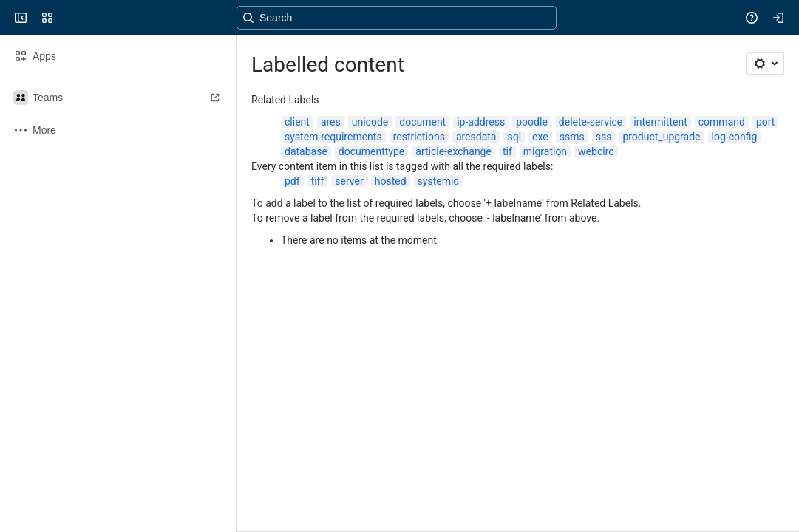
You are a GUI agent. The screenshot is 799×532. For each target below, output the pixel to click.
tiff (318, 181)
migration (545, 151)
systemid (439, 181)
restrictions (419, 137)
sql (514, 137)
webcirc (596, 151)
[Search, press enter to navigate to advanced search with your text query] (397, 18)
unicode (370, 122)
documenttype (371, 151)
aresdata (476, 137)
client (297, 122)
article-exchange (453, 151)
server (349, 181)
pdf (292, 181)
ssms (572, 137)
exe (540, 137)
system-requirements (333, 137)
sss (604, 137)
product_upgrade (661, 137)
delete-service (591, 122)
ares (331, 122)
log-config (735, 137)
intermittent (660, 122)
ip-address (481, 122)
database (306, 151)
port (766, 122)
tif (507, 151)
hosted (391, 181)
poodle (532, 122)
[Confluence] (68, 18)
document (422, 122)
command (722, 122)
